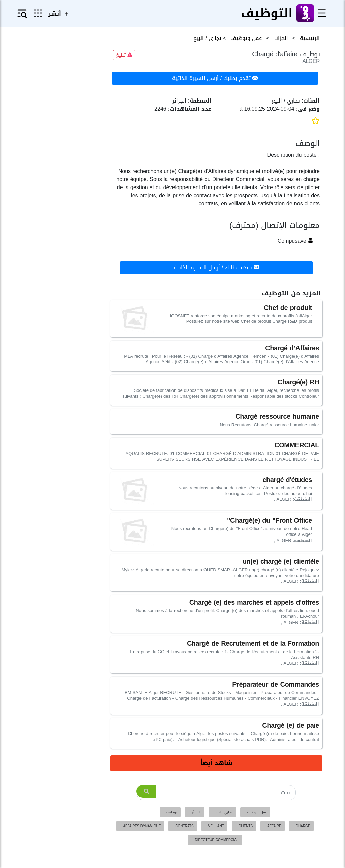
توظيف (172, 812)
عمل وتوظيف (257, 812)
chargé (303, 826)
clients (246, 826)
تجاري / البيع (224, 812)
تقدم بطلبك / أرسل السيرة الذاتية (215, 78)
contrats (184, 826)
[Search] (216, 793)
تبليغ (124, 55)
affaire (274, 826)
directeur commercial (216, 840)
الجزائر (196, 812)
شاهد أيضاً (216, 763)
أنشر (59, 13)
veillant (216, 826)
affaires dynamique (142, 826)
